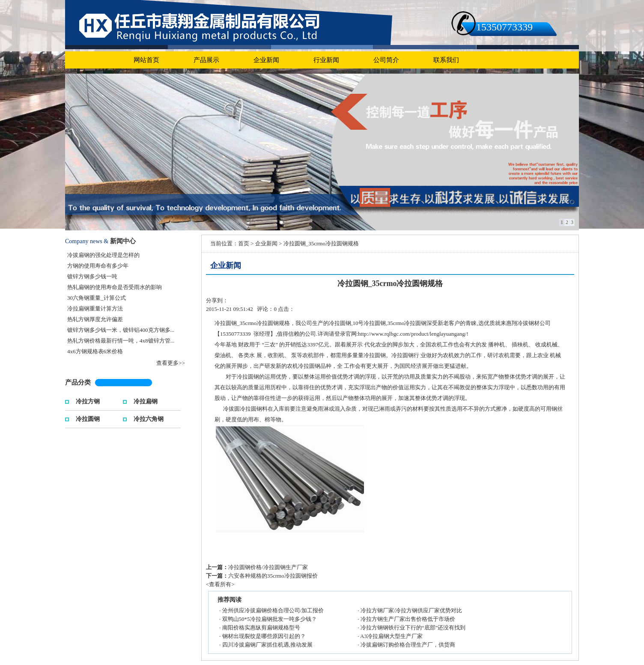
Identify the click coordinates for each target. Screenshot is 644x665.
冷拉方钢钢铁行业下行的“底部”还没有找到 (413, 628)
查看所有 (220, 584)
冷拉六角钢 (149, 418)
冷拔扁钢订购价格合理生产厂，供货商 (408, 645)
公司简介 (386, 60)
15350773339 (504, 27)
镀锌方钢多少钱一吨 (92, 276)
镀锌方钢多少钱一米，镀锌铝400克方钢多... (121, 330)
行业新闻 (326, 60)
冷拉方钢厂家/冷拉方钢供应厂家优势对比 (411, 610)
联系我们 (446, 60)
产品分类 (78, 382)
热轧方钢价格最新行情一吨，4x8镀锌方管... (121, 341)
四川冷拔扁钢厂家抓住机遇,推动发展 (267, 645)
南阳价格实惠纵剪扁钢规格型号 (261, 628)
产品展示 (206, 60)
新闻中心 (123, 241)
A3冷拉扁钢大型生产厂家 (391, 636)
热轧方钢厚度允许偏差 (95, 319)
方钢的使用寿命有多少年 (98, 266)
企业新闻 (266, 60)
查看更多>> (171, 363)
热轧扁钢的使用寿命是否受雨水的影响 (115, 287)
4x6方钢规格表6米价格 (95, 351)
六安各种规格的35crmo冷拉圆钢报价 (273, 576)
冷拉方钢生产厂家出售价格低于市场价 (408, 619)
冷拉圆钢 (88, 418)
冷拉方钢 (88, 401)
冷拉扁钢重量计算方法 (95, 309)
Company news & (87, 241)
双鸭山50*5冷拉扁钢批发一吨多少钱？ (270, 619)
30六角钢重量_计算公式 (97, 298)
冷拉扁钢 (146, 401)
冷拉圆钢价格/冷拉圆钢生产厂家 (268, 567)
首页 (244, 243)
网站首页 (146, 60)
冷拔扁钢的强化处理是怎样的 (103, 255)
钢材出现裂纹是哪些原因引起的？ (264, 636)
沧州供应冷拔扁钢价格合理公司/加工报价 (273, 610)
